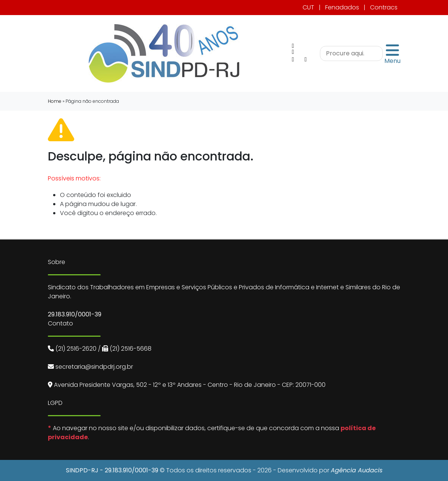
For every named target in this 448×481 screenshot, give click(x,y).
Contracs (384, 7)
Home (55, 101)
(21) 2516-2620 (76, 349)
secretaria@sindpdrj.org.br (94, 367)
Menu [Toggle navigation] (392, 53)
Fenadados (342, 7)
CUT (308, 7)
